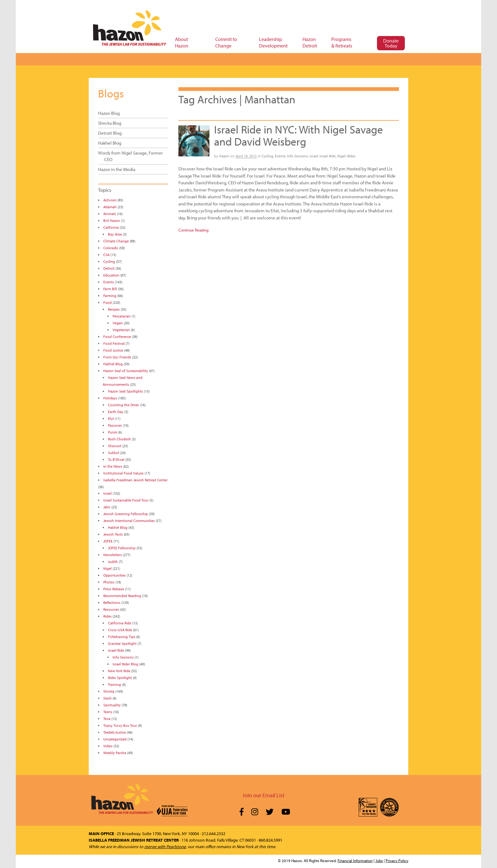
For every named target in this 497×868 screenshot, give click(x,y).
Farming (110, 296)
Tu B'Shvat (116, 459)
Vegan (118, 323)
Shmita (109, 691)
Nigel (341, 156)
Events (280, 156)
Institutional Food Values (123, 473)
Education (111, 275)
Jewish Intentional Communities (129, 521)
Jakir (107, 507)
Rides (351, 156)
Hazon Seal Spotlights (125, 391)
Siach (107, 698)
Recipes (114, 309)
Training (114, 684)
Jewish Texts (113, 534)
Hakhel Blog (110, 143)
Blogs (111, 93)
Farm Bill (110, 289)
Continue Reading (193, 230)
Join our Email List (263, 795)
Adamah (110, 207)
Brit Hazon (112, 220)
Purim (113, 432)
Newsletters (113, 555)
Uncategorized (115, 739)
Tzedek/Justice (115, 732)
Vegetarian (121, 330)
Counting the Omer (123, 405)
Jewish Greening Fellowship (126, 514)
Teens (108, 712)
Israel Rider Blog (125, 664)
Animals (110, 214)
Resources (111, 609)
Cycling (267, 156)
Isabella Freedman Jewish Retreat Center (135, 480)
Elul (111, 418)
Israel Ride (328, 156)
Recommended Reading (122, 596)
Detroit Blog (110, 133)
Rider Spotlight (120, 678)
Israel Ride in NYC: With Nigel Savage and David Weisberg (298, 135)
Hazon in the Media (117, 169)
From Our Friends (117, 357)
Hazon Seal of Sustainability (126, 371)
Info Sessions (298, 156)
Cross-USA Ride (120, 630)
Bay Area (115, 234)
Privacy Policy (397, 861)
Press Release (114, 589)
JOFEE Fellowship (122, 548)
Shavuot (115, 446)
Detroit (109, 268)
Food (107, 302)
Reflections (112, 603)
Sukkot (114, 453)
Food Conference (117, 337)
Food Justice (113, 350)
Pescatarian (122, 316)
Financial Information (355, 861)
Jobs (379, 861)
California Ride (120, 623)
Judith (113, 562)
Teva (107, 719)
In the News (113, 466)
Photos (109, 582)
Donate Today (391, 43)
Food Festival (114, 343)
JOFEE (108, 541)
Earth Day (116, 412)
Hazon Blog (109, 113)
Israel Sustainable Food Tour (126, 500)
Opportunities (114, 575)
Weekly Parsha (115, 753)
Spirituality (112, 705)
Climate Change (116, 241)
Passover (115, 425)
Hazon (224, 156)
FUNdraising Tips (122, 637)
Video (108, 746)
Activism (110, 200)
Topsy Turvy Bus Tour (120, 725)
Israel (314, 156)
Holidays (110, 398)
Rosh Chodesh (119, 439)
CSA (106, 255)
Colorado (111, 248)
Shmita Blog (110, 123)
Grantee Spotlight (122, 643)
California (111, 227)
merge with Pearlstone (165, 847)
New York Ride (119, 671)
